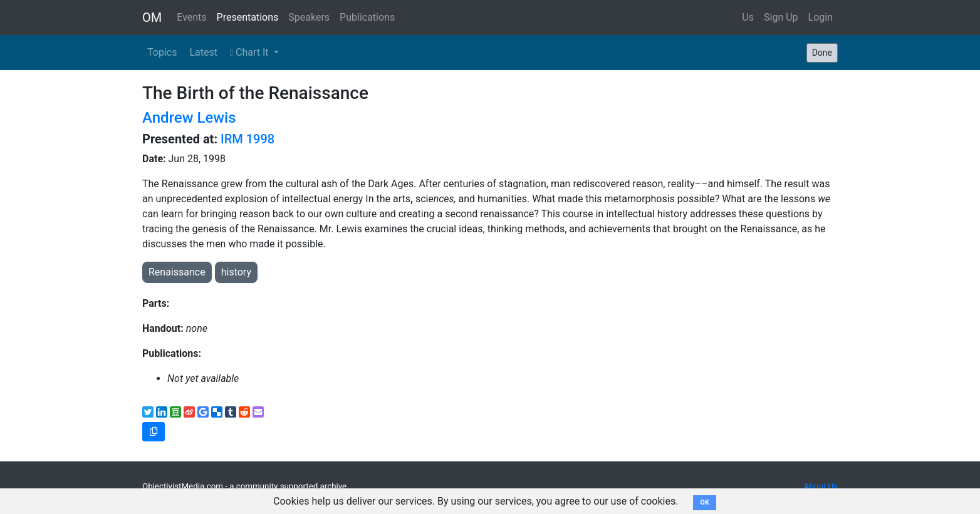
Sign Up (781, 17)
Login (821, 17)
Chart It (251, 52)
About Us (821, 486)
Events (191, 17)
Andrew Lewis (189, 118)
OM (152, 18)
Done (822, 53)
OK (705, 502)
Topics (162, 52)
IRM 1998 (248, 139)
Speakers (309, 17)
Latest (203, 52)
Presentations (248, 17)
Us (748, 17)
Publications (367, 17)
